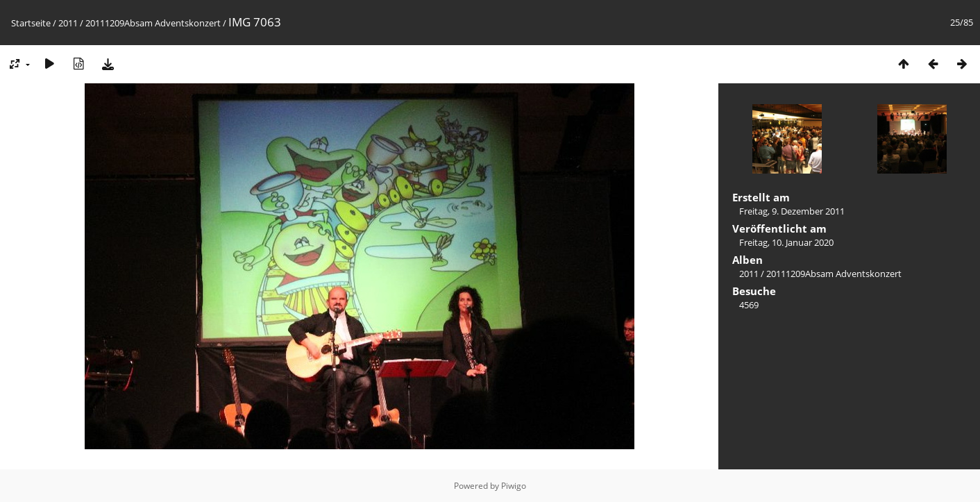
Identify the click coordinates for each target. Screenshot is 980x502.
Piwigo (514, 486)
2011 (68, 23)
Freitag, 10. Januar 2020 (786, 242)
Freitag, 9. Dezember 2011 (792, 211)
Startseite (31, 23)
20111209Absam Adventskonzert (153, 23)
